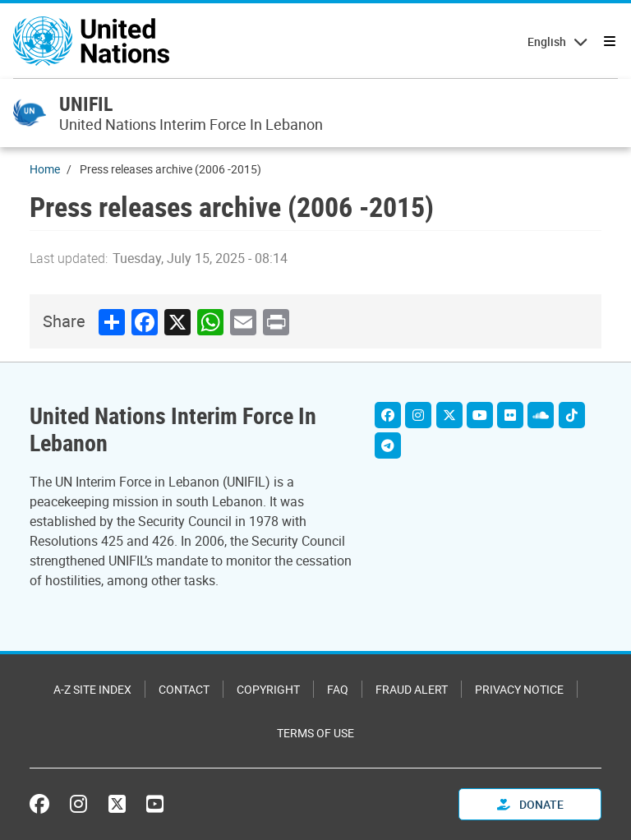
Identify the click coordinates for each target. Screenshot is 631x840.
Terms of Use (315, 733)
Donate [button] (530, 804)
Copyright (268, 689)
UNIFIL (86, 104)
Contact (184, 689)
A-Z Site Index (92, 689)
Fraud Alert (412, 689)
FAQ (338, 689)
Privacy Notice (519, 689)
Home (45, 169)
